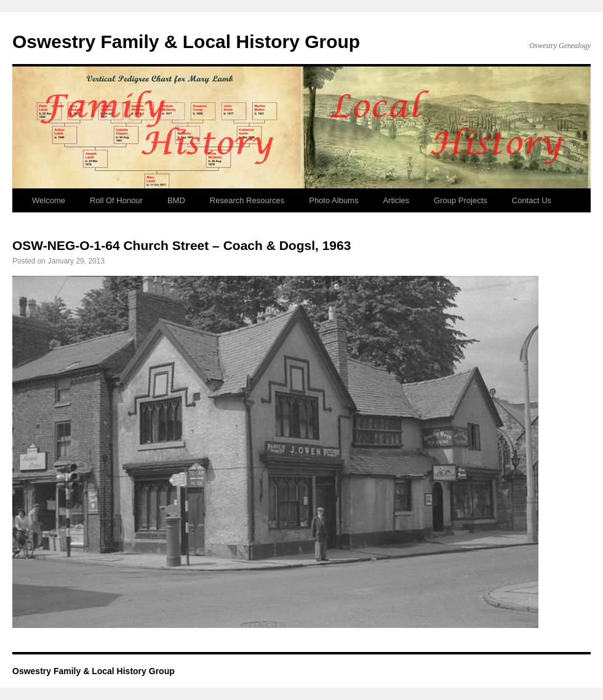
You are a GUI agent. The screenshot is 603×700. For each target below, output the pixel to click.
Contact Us (532, 200)
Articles (396, 200)
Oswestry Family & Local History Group (186, 42)
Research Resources (247, 200)
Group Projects (461, 200)
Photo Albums (333, 200)
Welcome (49, 200)
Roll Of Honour (116, 200)
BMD (176, 200)
